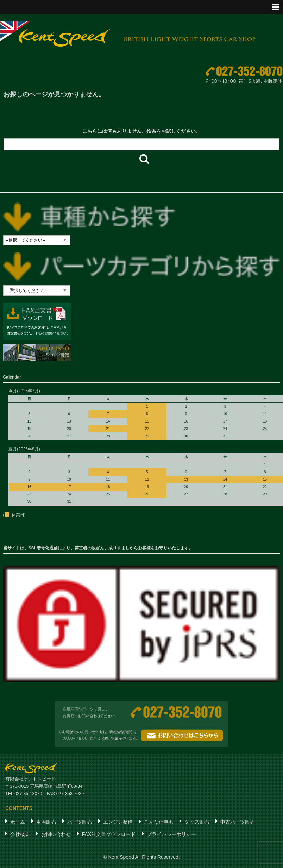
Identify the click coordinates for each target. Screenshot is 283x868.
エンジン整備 (118, 822)
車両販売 (46, 822)
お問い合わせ (56, 834)
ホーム (18, 822)
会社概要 (20, 834)
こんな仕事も (159, 822)
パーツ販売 (80, 822)
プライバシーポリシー (171, 834)
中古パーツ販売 (238, 822)
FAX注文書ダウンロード (109, 834)
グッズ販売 (197, 822)
